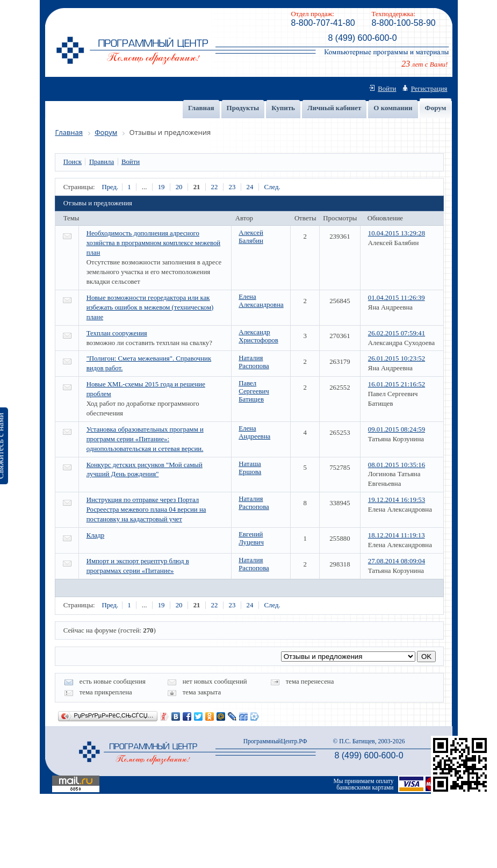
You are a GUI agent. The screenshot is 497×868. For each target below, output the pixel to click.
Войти (387, 89)
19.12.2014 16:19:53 (397, 500)
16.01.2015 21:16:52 (397, 384)
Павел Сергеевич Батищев (254, 391)
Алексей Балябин (251, 237)
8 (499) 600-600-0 (362, 38)
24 (250, 187)
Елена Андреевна (254, 432)
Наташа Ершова (250, 468)
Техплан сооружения (117, 333)
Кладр (96, 535)
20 (179, 187)
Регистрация (429, 89)
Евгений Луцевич (251, 538)
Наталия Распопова (254, 362)
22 (215, 187)
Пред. (110, 187)
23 (232, 187)
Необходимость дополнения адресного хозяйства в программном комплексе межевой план (154, 243)
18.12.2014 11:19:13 (397, 535)
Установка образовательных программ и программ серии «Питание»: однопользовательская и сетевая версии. (145, 439)
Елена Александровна (261, 301)
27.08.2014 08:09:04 (397, 561)
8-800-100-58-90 (404, 23)
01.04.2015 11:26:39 (397, 298)
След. (272, 187)
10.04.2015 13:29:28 (397, 233)
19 (161, 187)
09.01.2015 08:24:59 (397, 429)
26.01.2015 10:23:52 (397, 358)
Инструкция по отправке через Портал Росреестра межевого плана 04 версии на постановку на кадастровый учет (146, 510)
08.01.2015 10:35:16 (397, 465)
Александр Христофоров (258, 336)
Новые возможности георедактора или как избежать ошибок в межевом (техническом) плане (150, 307)
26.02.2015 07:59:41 (397, 333)
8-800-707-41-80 (323, 23)
